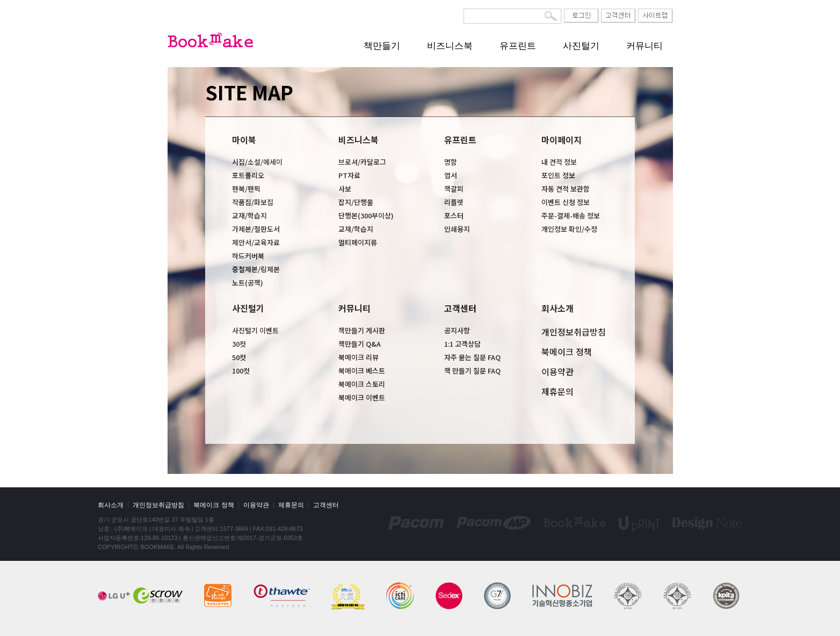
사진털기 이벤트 (255, 330)
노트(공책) (248, 283)
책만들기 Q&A (360, 344)
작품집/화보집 (253, 202)
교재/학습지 (249, 215)
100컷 (241, 371)
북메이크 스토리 (362, 384)
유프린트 (518, 46)
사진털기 (581, 46)
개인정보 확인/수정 (569, 229)
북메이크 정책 (567, 352)
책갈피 (454, 189)
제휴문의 (557, 391)
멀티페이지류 (358, 242)
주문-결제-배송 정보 (571, 215)
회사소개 (557, 308)
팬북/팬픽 (246, 189)
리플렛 (454, 202)
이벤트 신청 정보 (566, 202)
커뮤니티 (645, 46)
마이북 (244, 140)
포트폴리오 (248, 175)
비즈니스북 (450, 46)
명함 (451, 162)
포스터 (454, 215)
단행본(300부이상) (366, 215)
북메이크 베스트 (362, 371)
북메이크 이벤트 (362, 397)
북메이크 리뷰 (359, 357)
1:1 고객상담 (462, 344)
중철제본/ (246, 269)
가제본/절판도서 (256, 229)
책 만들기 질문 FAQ (472, 371)
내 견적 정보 (559, 162)
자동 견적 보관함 (566, 189)
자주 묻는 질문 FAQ (472, 357)
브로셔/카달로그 (362, 162)
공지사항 (457, 330)
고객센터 (460, 308)
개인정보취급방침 (574, 332)
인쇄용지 (457, 229)
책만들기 (382, 46)
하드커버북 (248, 256)
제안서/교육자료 (256, 242)
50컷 (239, 357)
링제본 (270, 269)
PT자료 (349, 175)
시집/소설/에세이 (257, 162)
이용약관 (557, 371)
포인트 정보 (558, 175)
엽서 (451, 175)
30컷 (239, 344)
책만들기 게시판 (362, 330)
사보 (345, 189)
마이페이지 (562, 140)
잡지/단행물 (356, 202)
